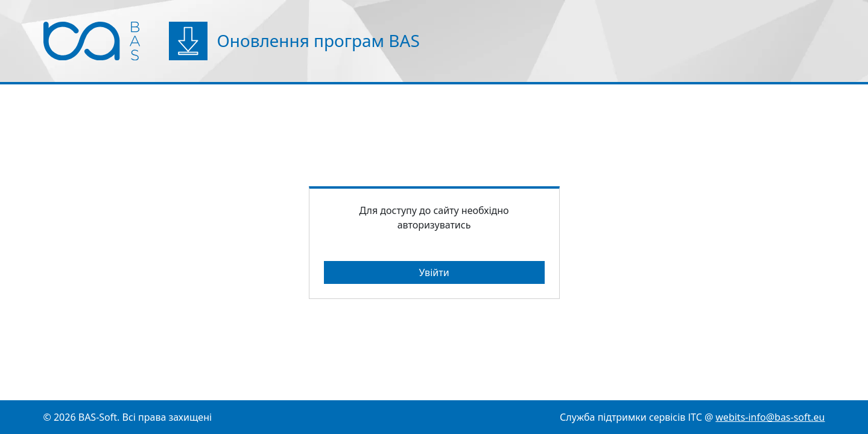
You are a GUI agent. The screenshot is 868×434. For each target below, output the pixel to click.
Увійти (434, 272)
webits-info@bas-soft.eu (770, 417)
